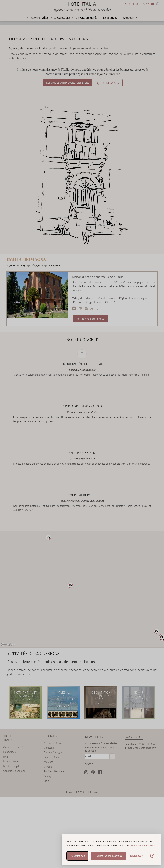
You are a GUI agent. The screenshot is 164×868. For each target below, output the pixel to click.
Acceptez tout (78, 856)
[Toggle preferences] (136, 856)
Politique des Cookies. (144, 845)
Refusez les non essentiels (109, 856)
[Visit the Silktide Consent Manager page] (152, 856)
